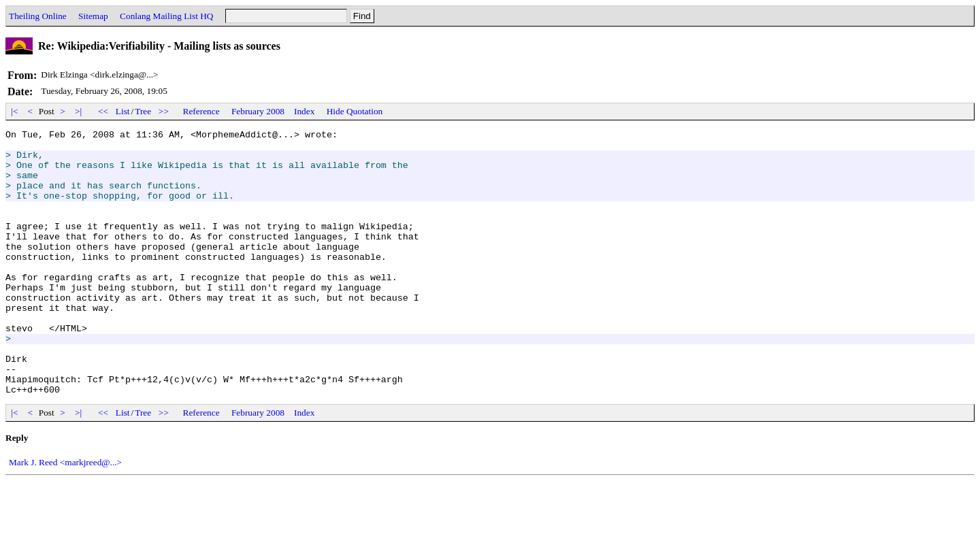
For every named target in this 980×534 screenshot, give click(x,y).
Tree (143, 111)
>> (164, 111)
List (123, 111)
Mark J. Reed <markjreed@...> (65, 515)
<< (103, 111)
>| (79, 111)
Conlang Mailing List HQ (166, 16)
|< (15, 111)
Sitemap (93, 16)
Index (304, 111)
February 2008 (258, 111)
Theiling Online (38, 16)
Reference (201, 111)
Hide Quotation (355, 111)
